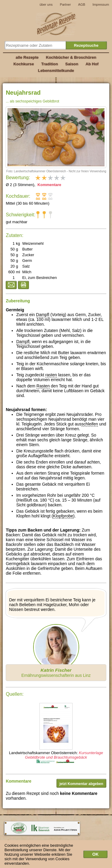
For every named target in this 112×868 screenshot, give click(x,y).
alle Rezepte (27, 57)
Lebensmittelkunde (56, 71)
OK (95, 856)
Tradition (50, 64)
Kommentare (49, 185)
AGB (82, 4)
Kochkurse (24, 64)
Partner (65, 4)
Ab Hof (92, 64)
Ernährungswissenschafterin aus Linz (56, 673)
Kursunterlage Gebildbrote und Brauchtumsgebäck (64, 755)
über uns (46, 4)
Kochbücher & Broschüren (71, 57)
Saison (72, 64)
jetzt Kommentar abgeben (81, 784)
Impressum (101, 4)
